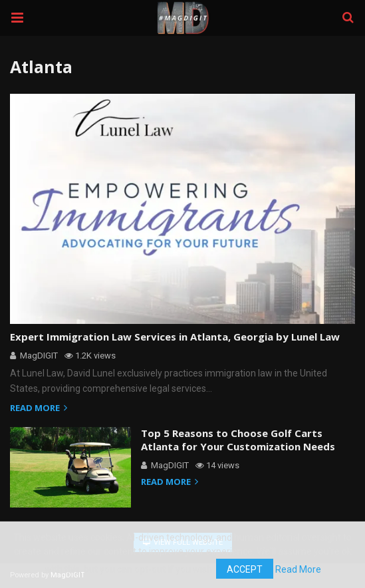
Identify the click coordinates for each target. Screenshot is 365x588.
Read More (298, 569)
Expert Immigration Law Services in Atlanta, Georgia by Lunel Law (167, 337)
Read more (40, 408)
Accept (243, 569)
